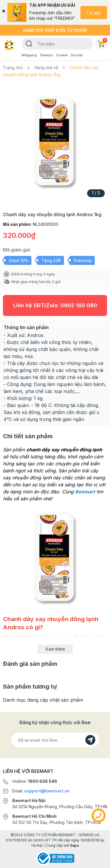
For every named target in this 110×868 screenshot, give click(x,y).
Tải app (94, 12)
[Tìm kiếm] (29, 43)
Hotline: (35, 781)
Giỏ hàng (102, 43)
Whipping (29, 55)
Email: (41, 791)
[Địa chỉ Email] (55, 740)
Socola (77, 55)
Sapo (74, 845)
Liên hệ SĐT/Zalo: (55, 305)
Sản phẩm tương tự (30, 687)
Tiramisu (46, 55)
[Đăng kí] (90, 740)
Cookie (62, 55)
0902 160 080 (79, 305)
